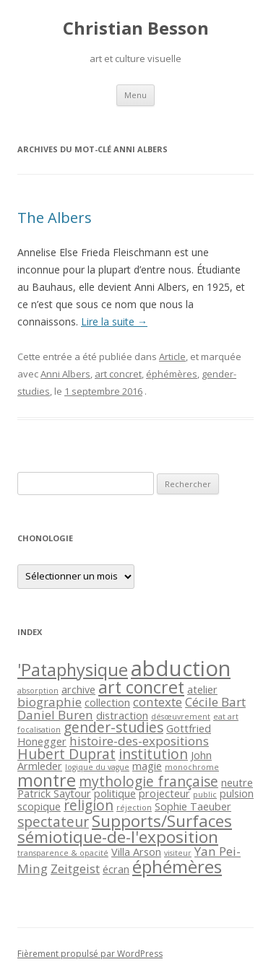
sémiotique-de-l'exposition (118, 837)
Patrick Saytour (54, 793)
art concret (118, 374)
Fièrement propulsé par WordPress (90, 954)
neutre (237, 783)
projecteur (164, 793)
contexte (158, 702)
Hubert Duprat (66, 754)
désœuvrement (181, 717)
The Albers (55, 218)
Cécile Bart (215, 702)
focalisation (39, 730)
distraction (122, 716)
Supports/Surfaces (162, 821)
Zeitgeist (75, 869)
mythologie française (149, 782)
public (205, 795)
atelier (202, 690)
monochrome (192, 767)
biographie (50, 702)
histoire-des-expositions (139, 741)
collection (107, 703)
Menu (135, 95)
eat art (226, 717)
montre (47, 780)
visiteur (178, 853)
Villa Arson (136, 852)
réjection (134, 808)
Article (172, 356)
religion (89, 805)
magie (147, 766)
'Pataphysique (73, 670)
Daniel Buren (55, 715)
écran (116, 869)
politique (115, 793)
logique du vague (97, 767)
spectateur (53, 822)
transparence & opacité (63, 853)
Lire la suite (114, 321)
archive (78, 690)
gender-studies (113, 727)
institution (153, 754)
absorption (38, 691)
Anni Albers (65, 374)
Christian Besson (136, 29)
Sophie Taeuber (193, 806)
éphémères (172, 374)
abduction (181, 668)
